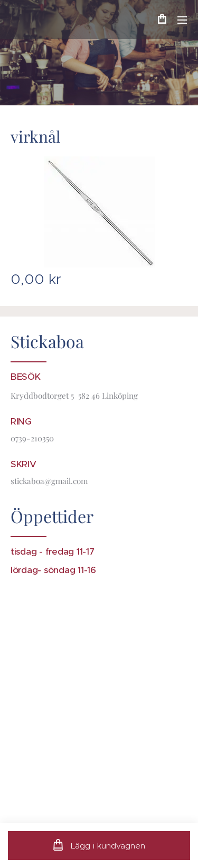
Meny (182, 20)
